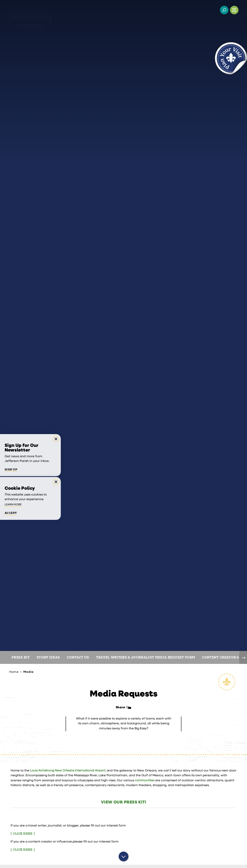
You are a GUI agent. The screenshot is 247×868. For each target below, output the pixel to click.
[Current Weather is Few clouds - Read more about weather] (214, 10)
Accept (11, 513)
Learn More (13, 505)
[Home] (31, 15)
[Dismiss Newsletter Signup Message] (56, 439)
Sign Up (11, 470)
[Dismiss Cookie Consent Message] (56, 482)
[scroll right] (243, 657)
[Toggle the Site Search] (224, 10)
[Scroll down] (123, 857)
